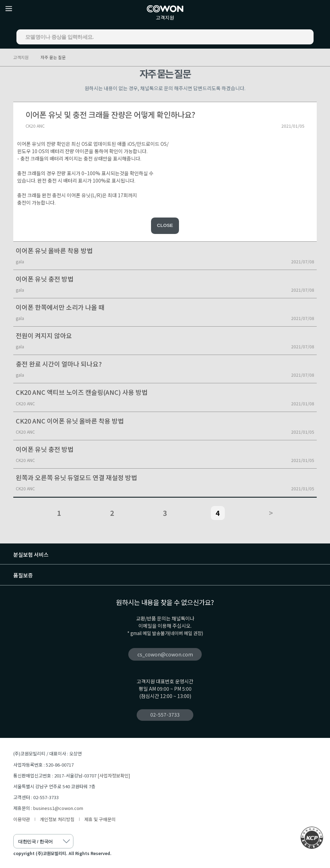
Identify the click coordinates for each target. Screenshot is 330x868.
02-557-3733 (165, 714)
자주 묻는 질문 (53, 57)
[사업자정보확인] (114, 775)
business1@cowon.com (58, 808)
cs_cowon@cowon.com (165, 654)
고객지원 (165, 17)
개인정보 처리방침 (57, 819)
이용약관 (22, 819)
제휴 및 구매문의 (100, 819)
